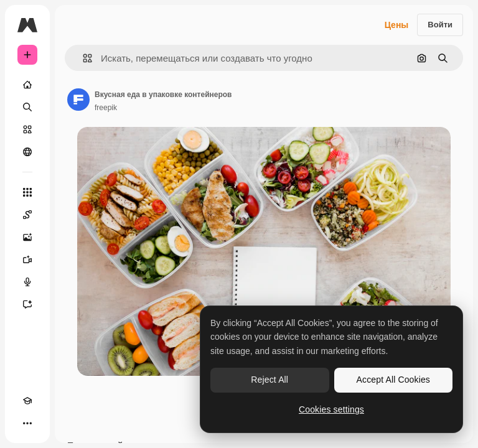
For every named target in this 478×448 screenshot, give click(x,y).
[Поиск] (27, 107)
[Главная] (27, 85)
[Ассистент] (27, 304)
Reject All (269, 380)
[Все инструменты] (27, 192)
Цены (397, 25)
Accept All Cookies (393, 380)
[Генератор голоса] (27, 282)
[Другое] (27, 423)
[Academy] (27, 401)
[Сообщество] (27, 152)
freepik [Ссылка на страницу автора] (106, 108)
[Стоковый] (27, 129)
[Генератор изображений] (27, 237)
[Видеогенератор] (27, 259)
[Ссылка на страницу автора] (78, 100)
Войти (440, 25)
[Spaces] (27, 215)
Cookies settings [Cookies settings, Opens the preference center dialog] (331, 409)
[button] (82, 58)
